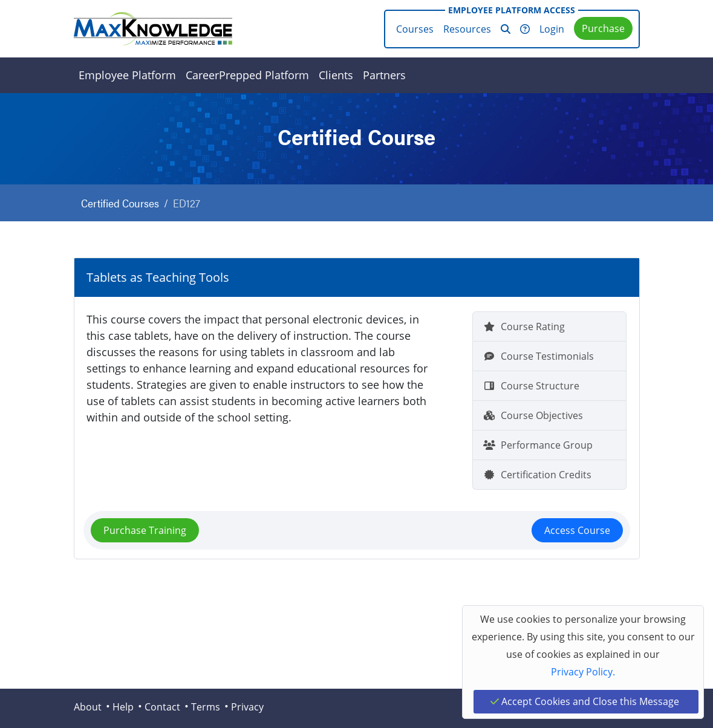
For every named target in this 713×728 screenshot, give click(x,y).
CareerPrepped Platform (247, 75)
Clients (336, 75)
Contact (162, 707)
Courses (415, 29)
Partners (384, 75)
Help (123, 707)
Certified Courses (120, 203)
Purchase (603, 28)
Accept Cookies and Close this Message (585, 701)
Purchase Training (145, 530)
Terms (206, 707)
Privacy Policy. (583, 672)
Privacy (247, 707)
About (88, 707)
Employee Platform (127, 75)
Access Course (577, 530)
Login (552, 29)
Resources (467, 29)
